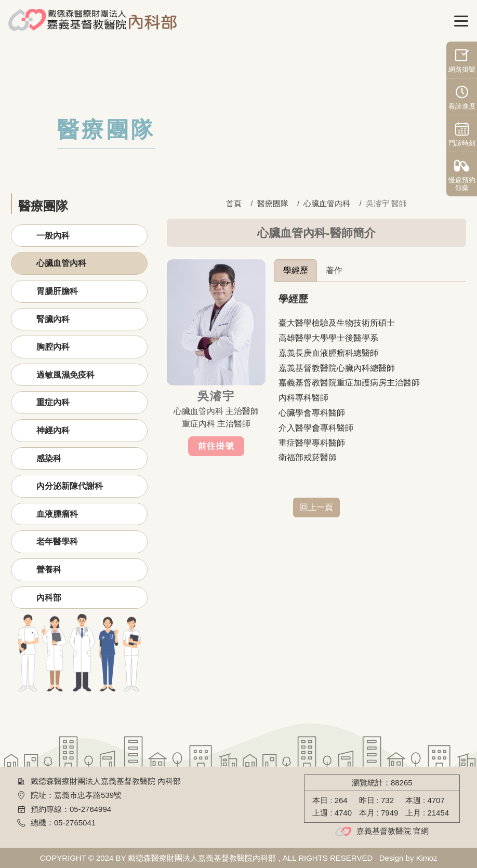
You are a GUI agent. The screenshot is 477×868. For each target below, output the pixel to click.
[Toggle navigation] (461, 21)
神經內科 (53, 430)
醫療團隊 (273, 203)
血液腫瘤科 (57, 514)
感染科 (49, 458)
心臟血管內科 (61, 263)
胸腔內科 (53, 347)
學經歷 (296, 270)
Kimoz (427, 858)
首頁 (234, 203)
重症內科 (53, 402)
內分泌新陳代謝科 (70, 486)
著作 (334, 270)
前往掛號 (216, 446)
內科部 (49, 598)
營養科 (49, 570)
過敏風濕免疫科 (65, 375)
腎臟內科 (53, 319)
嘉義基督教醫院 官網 (393, 831)
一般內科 (53, 236)
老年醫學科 (57, 542)
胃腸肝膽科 (57, 291)
